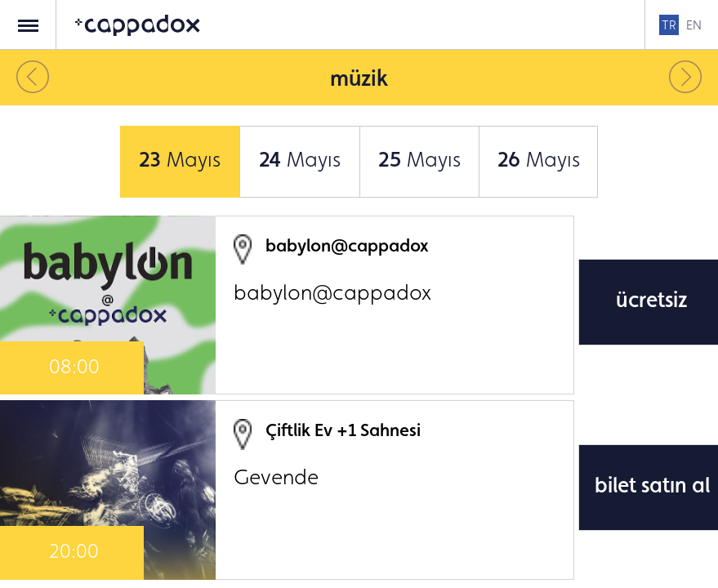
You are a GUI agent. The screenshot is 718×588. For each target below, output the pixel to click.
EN (694, 25)
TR (669, 25)
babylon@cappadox (347, 245)
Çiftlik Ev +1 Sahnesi (343, 430)
